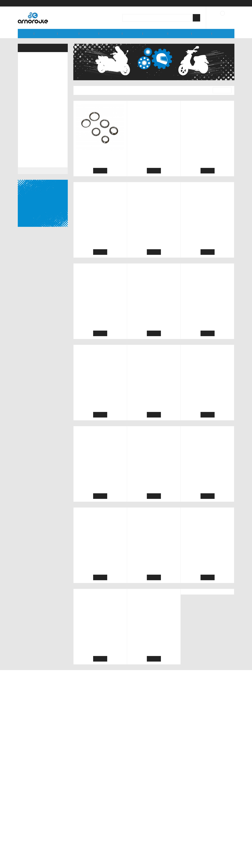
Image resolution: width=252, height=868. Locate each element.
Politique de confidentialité (92, 847)
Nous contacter (140, 842)
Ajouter (100, 171)
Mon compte (138, 832)
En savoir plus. (227, 859)
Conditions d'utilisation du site (94, 842)
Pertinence (221, 90)
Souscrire (153, 804)
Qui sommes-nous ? (87, 832)
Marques (25, 778)
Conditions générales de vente (94, 837)
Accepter (127, 864)
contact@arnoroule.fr (211, 841)
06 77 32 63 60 (205, 848)
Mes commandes (141, 837)
